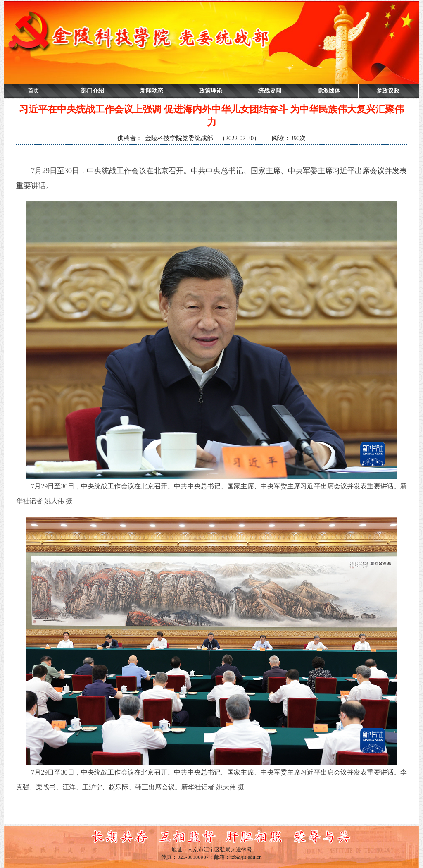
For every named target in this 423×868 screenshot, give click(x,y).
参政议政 (388, 91)
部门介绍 (93, 91)
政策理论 (211, 91)
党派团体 (329, 91)
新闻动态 (152, 91)
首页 (33, 91)
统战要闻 (270, 91)
